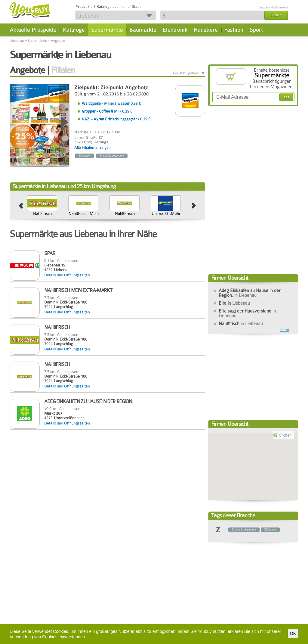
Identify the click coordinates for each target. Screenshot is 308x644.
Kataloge (74, 30)
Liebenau (17, 41)
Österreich (282, 8)
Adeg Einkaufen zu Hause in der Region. (249, 293)
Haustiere (206, 30)
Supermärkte (107, 30)
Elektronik (175, 30)
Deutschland (265, 8)
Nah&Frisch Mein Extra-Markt (131, 216)
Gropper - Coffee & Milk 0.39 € (107, 111)
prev (21, 206)
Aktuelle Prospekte (33, 30)
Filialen (63, 70)
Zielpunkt (84, 156)
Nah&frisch (90, 213)
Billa (234, 303)
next (194, 206)
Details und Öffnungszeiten (67, 275)
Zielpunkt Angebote (125, 87)
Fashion (234, 30)
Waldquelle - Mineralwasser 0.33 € (111, 103)
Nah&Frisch (173, 213)
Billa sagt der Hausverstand (49, 216)
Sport (256, 30)
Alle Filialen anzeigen (92, 147)
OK (293, 633)
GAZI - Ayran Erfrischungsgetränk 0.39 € (116, 119)
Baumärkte (143, 30)
